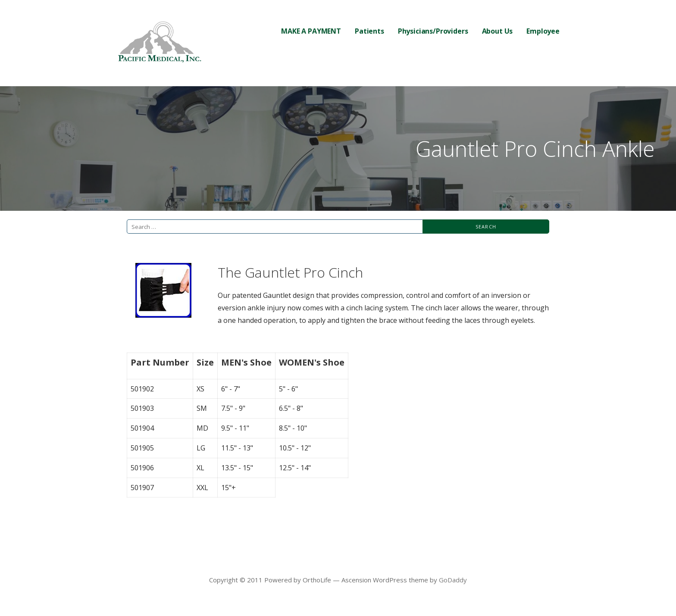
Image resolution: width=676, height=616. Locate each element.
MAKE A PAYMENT (311, 31)
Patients (369, 31)
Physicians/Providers (433, 31)
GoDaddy (453, 580)
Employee (543, 31)
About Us (498, 31)
